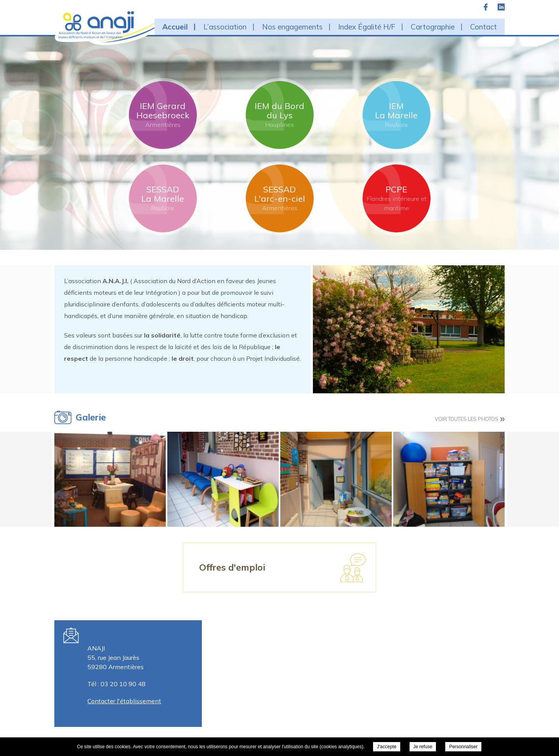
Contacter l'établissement (124, 701)
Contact (483, 27)
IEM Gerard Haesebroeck (163, 115)
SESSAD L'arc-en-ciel (280, 198)
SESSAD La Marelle (163, 198)
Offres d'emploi (232, 567)
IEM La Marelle (396, 115)
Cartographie (433, 27)
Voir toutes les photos (467, 419)
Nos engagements (292, 27)
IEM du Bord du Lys (279, 115)
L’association (225, 27)
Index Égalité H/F (367, 27)
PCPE (397, 198)
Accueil (175, 27)
